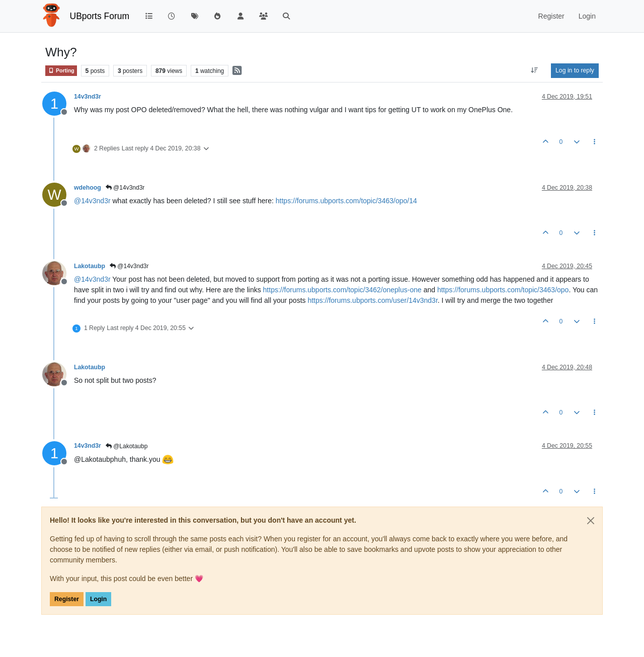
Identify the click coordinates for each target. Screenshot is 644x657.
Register (67, 599)
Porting (61, 71)
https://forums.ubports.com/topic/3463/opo (503, 290)
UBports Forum (100, 16)
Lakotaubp (90, 266)
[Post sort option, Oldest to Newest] (535, 70)
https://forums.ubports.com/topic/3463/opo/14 (346, 201)
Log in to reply (575, 70)
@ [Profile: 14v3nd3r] (92, 201)
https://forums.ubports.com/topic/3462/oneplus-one (342, 290)
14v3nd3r (88, 97)
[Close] (591, 521)
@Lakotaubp (127, 446)
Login (98, 599)
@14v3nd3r (125, 188)
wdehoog (88, 188)
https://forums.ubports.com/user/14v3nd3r (372, 300)
